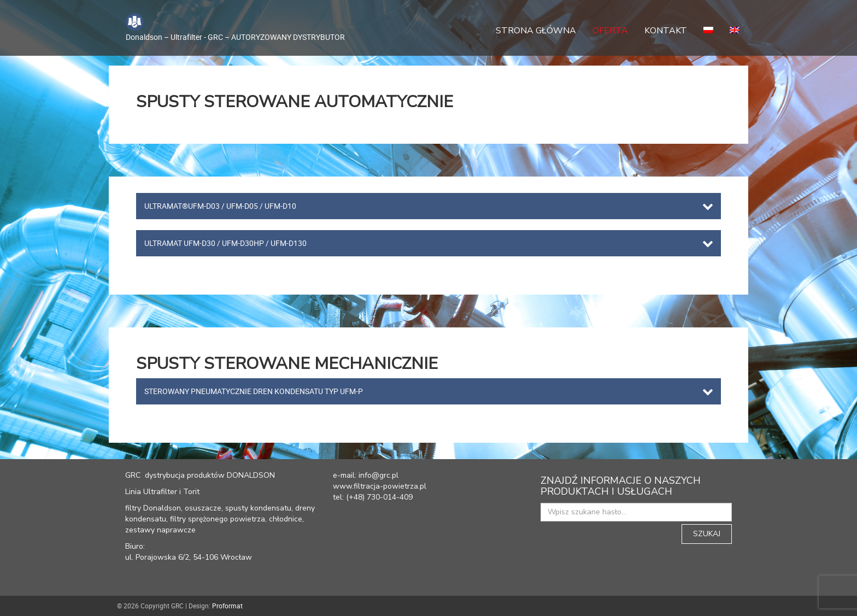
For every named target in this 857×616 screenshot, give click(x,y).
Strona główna (536, 31)
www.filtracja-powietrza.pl (380, 486)
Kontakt (666, 31)
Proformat (227, 606)
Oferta (610, 31)
